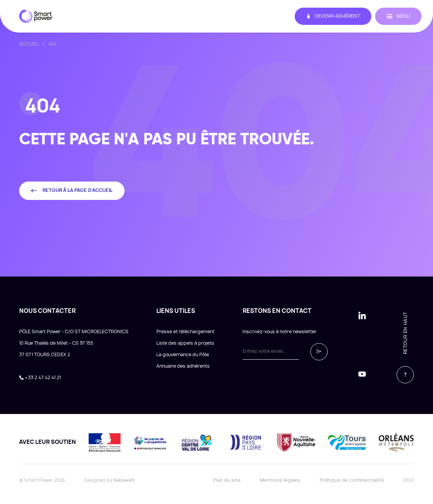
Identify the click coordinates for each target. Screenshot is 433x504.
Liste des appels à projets (185, 343)
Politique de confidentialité (352, 480)
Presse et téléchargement (185, 332)
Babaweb (124, 480)
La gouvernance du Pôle (183, 355)
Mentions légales (280, 480)
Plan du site (227, 480)
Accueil (29, 44)
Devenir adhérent (333, 16)
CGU (408, 480)
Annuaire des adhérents (183, 366)
